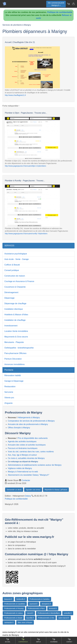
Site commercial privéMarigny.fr (56, 4)
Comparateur (23, 640)
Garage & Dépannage (14, 381)
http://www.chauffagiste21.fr (15, 95)
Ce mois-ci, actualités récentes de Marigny (26, 458)
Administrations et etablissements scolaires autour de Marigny (35, 465)
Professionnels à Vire (46, 618)
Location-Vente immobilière (16, 331)
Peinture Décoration (13, 359)
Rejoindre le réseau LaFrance (56, 490)
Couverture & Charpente (15, 287)
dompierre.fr (46, 604)
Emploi (38, 640)
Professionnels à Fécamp (14, 608)
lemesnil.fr (53, 608)
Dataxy (28, 496)
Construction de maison (15, 276)
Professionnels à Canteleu (40, 599)
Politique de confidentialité (60, 12)
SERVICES (9, 246)
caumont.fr (33, 604)
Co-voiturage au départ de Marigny (23, 462)
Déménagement (11, 292)
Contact (69, 640)
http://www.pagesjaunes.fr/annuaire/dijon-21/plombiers (25, 166)
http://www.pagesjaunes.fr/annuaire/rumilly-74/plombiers (26, 234)
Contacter (26, 480)
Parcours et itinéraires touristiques (23, 448)
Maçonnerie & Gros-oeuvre (16, 337)
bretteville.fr (21, 599)
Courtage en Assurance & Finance (19, 281)
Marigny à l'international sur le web (23, 472)
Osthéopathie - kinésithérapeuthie (19, 348)
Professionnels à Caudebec (15, 604)
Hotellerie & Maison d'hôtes (16, 315)
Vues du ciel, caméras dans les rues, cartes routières (31, 452)
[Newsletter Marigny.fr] (68, 4)
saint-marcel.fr (64, 618)
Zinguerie (8, 403)
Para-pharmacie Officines (15, 353)
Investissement (11, 326)
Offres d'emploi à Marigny (19, 428)
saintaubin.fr (9, 622)
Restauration (10, 387)
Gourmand (54, 640)
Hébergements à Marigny (29, 418)
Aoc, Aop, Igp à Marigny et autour (22, 455)
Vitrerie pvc (9, 398)
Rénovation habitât (13, 375)
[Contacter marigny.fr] (73, 4)
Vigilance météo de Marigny (20, 468)
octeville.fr (68, 613)
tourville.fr (30, 618)
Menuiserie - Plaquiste (14, 342)
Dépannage (9, 298)
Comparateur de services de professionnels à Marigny (31, 421)
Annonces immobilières (14, 364)
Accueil (8, 640)
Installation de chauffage (15, 320)
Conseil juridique (12, 270)
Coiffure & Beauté (12, 265)
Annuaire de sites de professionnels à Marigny (28, 424)
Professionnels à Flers (36, 608)
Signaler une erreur (33, 490)
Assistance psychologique (16, 254)
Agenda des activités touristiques (22, 441)
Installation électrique (14, 309)
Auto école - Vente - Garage (16, 259)
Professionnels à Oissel (13, 618)
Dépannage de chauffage (15, 303)
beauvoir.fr (8, 599)
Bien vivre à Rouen (25, 622)
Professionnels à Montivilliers (49, 613)
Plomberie (9, 370)
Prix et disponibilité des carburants (33, 438)
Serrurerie (9, 392)
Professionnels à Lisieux (14, 613)
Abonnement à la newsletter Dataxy (28, 475)
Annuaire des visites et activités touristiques (27, 445)
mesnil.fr (30, 613)
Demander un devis (14, 490)
